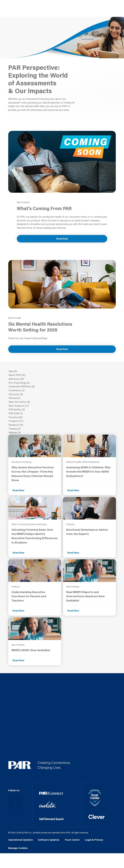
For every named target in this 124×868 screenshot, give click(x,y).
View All (62, 371)
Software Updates (49, 840)
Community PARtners (62, 387)
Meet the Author (62, 402)
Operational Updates (21, 840)
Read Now (62, 239)
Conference (62, 391)
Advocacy (62, 379)
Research (62, 425)
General (62, 398)
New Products (62, 406)
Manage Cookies (18, 848)
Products (62, 421)
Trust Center (72, 840)
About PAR (62, 375)
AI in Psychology (62, 383)
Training (62, 429)
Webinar (62, 433)
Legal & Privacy (94, 840)
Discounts (62, 394)
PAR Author (62, 410)
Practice (62, 417)
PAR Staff (62, 414)
